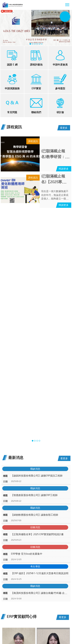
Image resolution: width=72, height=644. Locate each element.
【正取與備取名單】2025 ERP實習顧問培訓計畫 (37, 534)
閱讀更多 (64, 169)
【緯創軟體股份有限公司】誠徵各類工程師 (35, 515)
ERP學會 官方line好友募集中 (27, 554)
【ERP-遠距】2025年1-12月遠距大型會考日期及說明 (40, 573)
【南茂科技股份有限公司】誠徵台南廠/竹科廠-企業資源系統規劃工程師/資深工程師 (40, 593)
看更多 (64, 128)
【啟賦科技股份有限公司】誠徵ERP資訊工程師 (37, 476)
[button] (67, 5)
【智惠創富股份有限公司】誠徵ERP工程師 (34, 495)
